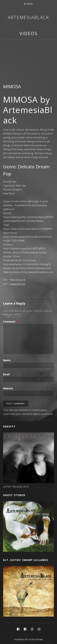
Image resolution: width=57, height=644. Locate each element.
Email (7, 374)
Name (8, 360)
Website (8, 388)
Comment (10, 322)
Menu (30, 4)
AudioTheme (36, 639)
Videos (28, 33)
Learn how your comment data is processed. (28, 414)
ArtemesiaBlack (29, 17)
